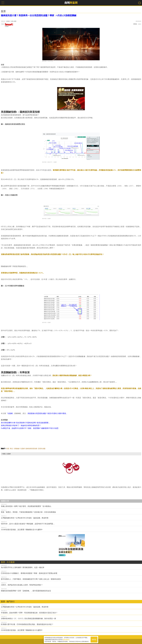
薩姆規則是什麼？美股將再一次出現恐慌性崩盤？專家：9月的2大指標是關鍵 (39, 15)
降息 (11, 449)
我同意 (94, 640)
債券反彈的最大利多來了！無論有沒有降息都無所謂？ (21, 425)
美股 (8, 449)
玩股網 (9, 25)
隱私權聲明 (66, 639)
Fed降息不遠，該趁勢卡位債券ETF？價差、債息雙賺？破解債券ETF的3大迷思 (30, 428)
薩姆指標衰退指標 (31, 449)
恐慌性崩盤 (42, 449)
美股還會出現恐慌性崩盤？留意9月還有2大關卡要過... (47, 413)
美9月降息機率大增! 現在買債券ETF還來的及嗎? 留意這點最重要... (25, 423)
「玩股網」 (10, 413)
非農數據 (17, 449)
